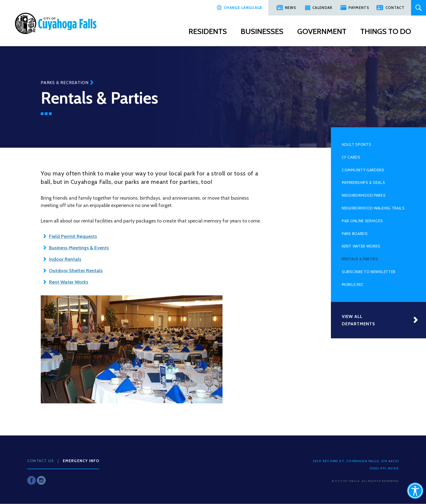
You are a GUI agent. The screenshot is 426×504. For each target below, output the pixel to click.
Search (419, 8)
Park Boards (355, 234)
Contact (395, 8)
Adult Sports (356, 144)
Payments (359, 8)
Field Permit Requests (73, 236)
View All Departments (358, 320)
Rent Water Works (361, 246)
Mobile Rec (353, 285)
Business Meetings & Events (79, 248)
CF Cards (351, 157)
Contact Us (40, 461)
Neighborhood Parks (364, 195)
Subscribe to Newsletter (369, 272)
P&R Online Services (362, 221)
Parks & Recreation (65, 83)
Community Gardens (363, 170)
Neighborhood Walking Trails (373, 208)
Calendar (322, 8)
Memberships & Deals (363, 183)
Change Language (243, 8)
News (291, 8)
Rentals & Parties (360, 259)
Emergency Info (81, 461)
